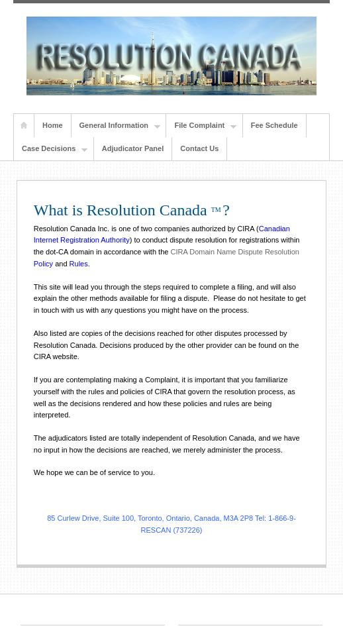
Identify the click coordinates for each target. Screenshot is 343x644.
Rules (79, 264)
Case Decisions (51, 149)
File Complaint (201, 126)
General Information (116, 126)
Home (24, 126)
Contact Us (199, 148)
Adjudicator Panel (133, 148)
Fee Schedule (274, 125)
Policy (43, 264)
